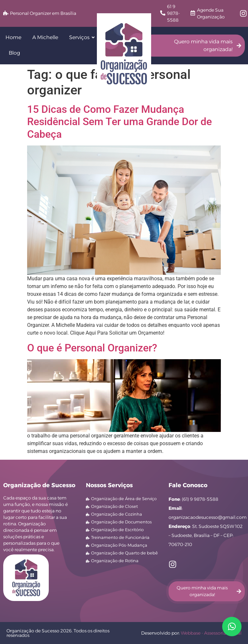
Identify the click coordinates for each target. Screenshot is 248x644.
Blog (14, 53)
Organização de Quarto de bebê (124, 553)
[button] (232, 627)
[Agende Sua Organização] (193, 13)
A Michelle (45, 37)
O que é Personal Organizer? (92, 348)
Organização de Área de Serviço (124, 499)
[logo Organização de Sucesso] (124, 54)
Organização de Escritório (117, 530)
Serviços (80, 37)
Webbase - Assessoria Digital (211, 633)
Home (13, 37)
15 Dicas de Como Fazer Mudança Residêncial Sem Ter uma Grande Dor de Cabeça (119, 122)
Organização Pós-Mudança (119, 545)
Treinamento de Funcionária (120, 537)
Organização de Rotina (115, 561)
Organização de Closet (114, 506)
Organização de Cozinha (117, 514)
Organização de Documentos (121, 522)
